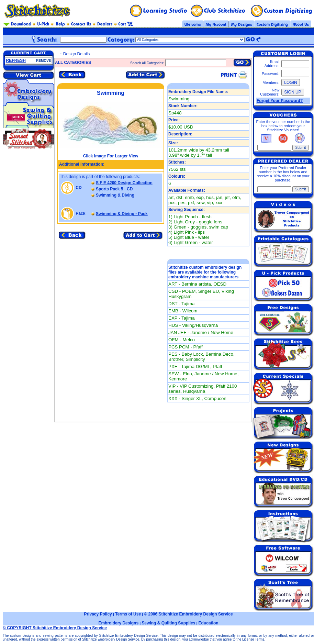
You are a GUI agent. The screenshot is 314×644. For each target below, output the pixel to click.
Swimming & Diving (115, 195)
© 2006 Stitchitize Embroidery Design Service (188, 614)
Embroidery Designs (118, 623)
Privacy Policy (98, 614)
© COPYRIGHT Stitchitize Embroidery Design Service (55, 628)
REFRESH (16, 60)
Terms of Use (128, 614)
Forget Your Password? (280, 101)
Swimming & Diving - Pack (122, 214)
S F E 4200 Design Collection (124, 183)
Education (209, 623)
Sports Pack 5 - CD (114, 189)
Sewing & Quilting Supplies (168, 623)
